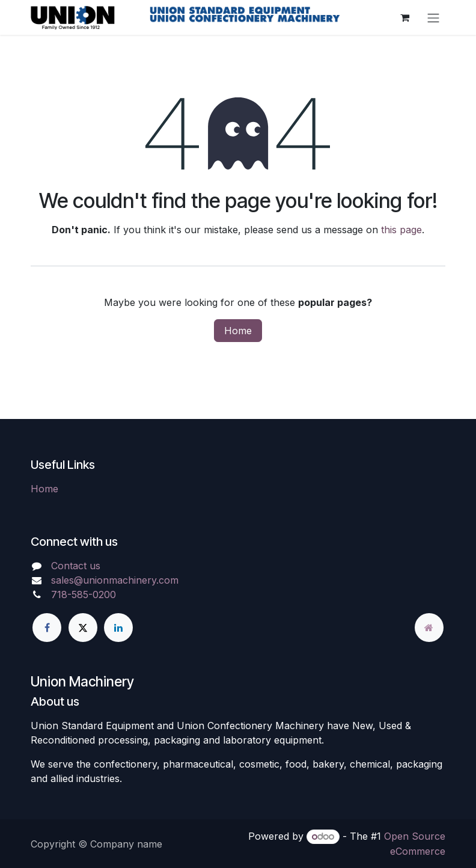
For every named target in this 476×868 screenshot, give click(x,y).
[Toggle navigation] (433, 17)
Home (238, 331)
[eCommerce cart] (404, 17)
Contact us (76, 566)
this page (401, 230)
